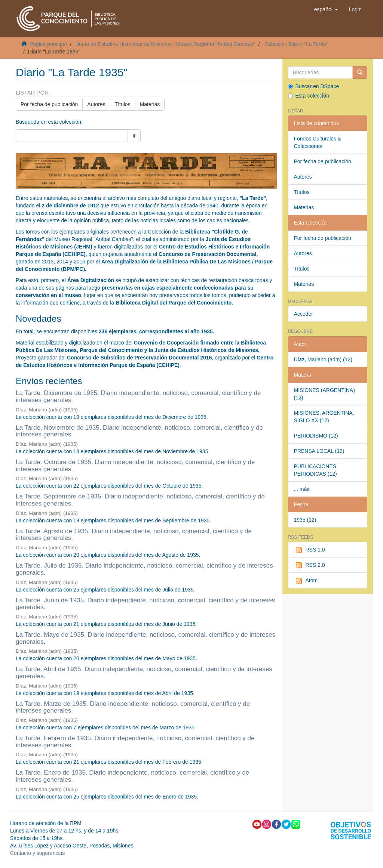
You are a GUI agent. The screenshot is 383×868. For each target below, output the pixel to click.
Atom (306, 581)
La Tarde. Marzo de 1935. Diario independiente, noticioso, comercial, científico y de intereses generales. (133, 707)
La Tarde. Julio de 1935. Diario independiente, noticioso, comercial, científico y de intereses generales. (144, 569)
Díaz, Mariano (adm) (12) (323, 359)
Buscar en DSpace (314, 86)
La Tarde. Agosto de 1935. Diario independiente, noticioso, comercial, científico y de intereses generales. (134, 535)
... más (302, 489)
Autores (96, 104)
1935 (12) (305, 520)
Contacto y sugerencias (37, 853)
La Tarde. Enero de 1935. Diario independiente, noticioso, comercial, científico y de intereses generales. (132, 776)
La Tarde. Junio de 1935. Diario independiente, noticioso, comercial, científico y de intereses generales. (145, 604)
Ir (134, 136)
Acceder (304, 314)
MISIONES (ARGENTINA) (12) (324, 394)
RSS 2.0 (310, 565)
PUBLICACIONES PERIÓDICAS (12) (315, 470)
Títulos (123, 104)
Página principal (48, 44)
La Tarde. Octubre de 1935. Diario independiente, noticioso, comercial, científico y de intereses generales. (135, 466)
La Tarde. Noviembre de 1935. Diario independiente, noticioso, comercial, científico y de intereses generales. (139, 431)
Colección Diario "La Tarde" (296, 44)
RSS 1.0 (310, 550)
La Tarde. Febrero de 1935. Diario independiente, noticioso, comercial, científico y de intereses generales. (135, 742)
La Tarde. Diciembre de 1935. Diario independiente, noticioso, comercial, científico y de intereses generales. (138, 396)
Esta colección (309, 96)
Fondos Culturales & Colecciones (318, 142)
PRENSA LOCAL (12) (319, 451)
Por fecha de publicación (49, 104)
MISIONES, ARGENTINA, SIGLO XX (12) (324, 417)
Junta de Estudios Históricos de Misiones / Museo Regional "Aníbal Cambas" (166, 44)
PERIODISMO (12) (316, 436)
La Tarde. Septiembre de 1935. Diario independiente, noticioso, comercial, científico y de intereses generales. (140, 500)
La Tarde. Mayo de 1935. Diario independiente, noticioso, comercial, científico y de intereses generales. (145, 638)
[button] (326, 9)
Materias (150, 104)
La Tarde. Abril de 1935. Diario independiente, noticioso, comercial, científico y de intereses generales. (144, 673)
